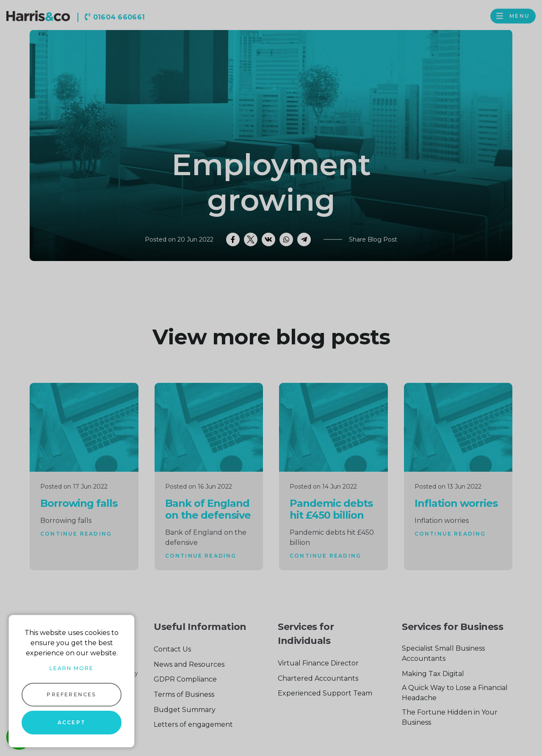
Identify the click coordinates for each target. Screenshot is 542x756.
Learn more (72, 668)
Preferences (71, 694)
